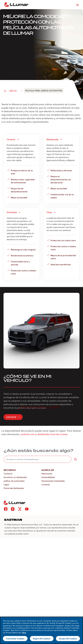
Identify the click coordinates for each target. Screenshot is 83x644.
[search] (38, 459)
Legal (6, 484)
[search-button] (75, 459)
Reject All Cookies (42, 638)
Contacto (8, 474)
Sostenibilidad (48, 477)
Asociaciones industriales (53, 481)
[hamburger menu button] (82, 5)
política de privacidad (14, 481)
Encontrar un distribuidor (15, 477)
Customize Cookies (15, 638)
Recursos (10, 470)
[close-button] (77, 5)
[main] (41, 630)
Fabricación (47, 474)
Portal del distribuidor (14, 488)
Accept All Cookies (68, 638)
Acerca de (48, 470)
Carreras (46, 484)
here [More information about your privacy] (24, 633)
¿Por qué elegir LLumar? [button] (41, 407)
